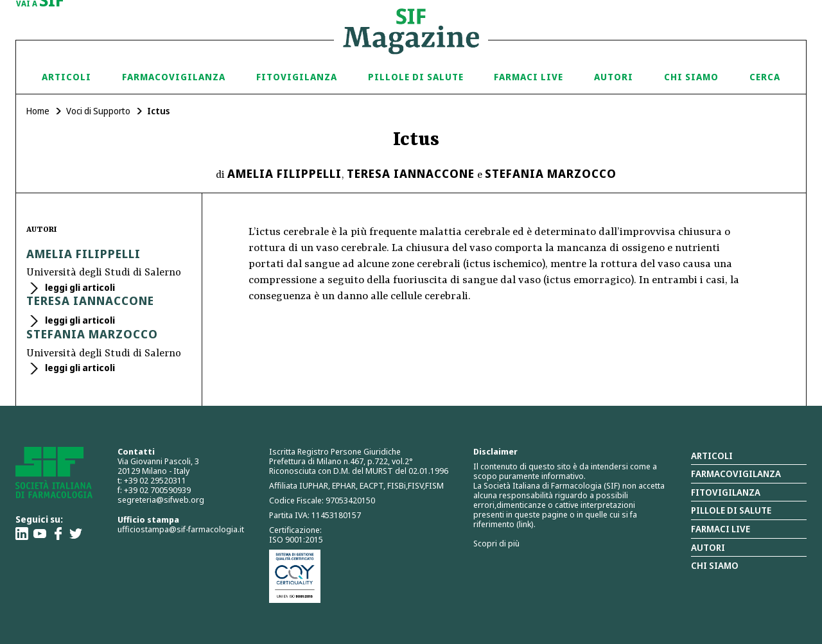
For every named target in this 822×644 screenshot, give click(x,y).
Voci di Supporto (98, 111)
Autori (614, 77)
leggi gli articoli (79, 287)
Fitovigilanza (297, 77)
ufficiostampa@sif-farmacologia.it (181, 529)
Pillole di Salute (416, 77)
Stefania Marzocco (551, 173)
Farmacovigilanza (174, 77)
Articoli (66, 77)
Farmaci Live (529, 77)
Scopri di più (496, 543)
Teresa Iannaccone (411, 173)
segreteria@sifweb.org (161, 500)
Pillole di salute (731, 510)
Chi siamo (691, 77)
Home (38, 111)
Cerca (765, 77)
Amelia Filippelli (284, 173)
